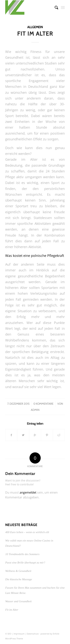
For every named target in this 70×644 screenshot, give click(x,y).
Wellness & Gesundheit (18, 571)
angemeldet (28, 492)
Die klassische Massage (19, 579)
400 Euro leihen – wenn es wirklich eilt (27, 532)
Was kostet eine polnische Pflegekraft (35, 255)
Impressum (19, 634)
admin (35, 410)
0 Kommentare (43, 404)
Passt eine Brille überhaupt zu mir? (25, 563)
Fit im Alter (35, 34)
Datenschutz (33, 634)
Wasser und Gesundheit (18, 601)
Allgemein (35, 27)
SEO (9, 634)
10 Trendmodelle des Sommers (22, 554)
